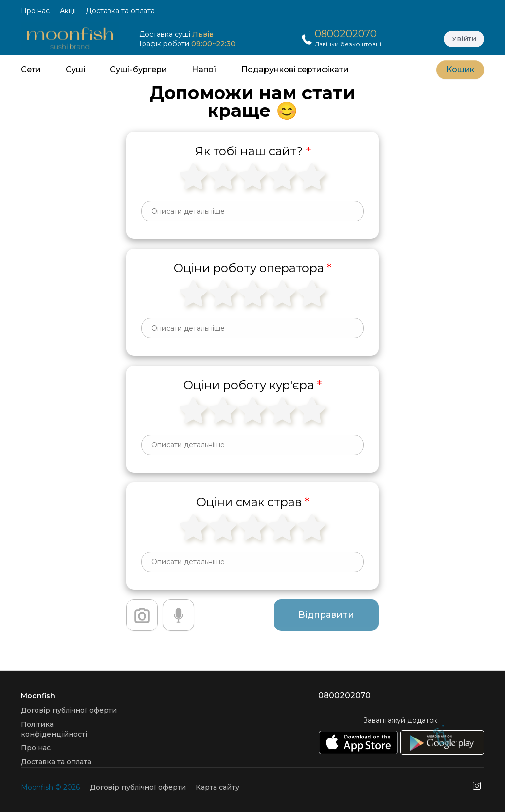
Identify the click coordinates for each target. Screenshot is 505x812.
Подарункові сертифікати (295, 69)
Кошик (460, 69)
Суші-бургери (139, 69)
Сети (31, 69)
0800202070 (346, 34)
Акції (68, 11)
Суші (75, 69)
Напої (204, 69)
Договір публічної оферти (69, 710)
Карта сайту (217, 787)
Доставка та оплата (120, 11)
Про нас (35, 11)
